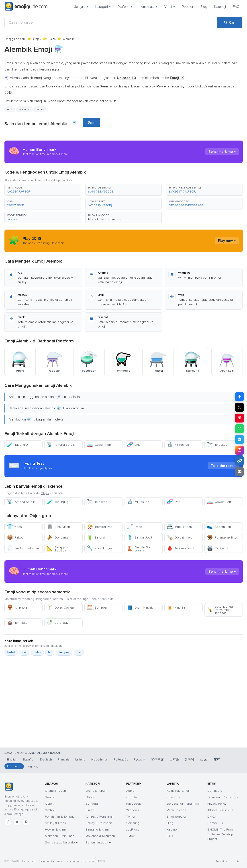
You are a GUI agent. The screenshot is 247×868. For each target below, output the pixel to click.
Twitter (131, 817)
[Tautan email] (239, 472)
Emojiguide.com (15, 39)
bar (79, 653)
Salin (92, 122)
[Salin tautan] (239, 461)
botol (11, 653)
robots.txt (237, 861)
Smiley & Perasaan (99, 823)
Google (132, 797)
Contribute (215, 791)
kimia (40, 109)
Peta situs (221, 861)
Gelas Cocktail (61, 608)
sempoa (64, 653)
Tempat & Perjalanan (100, 817)
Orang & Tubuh (55, 791)
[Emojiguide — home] (26, 7)
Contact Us (215, 823)
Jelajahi (81, 7)
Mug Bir (176, 608)
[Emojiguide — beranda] (9, 787)
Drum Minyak (140, 608)
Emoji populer (177, 817)
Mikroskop (178, 445)
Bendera (51, 797)
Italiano (80, 759)
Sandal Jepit (140, 538)
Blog (204, 7)
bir (50, 653)
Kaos (14, 527)
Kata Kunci (174, 797)
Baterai (96, 538)
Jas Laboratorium (23, 548)
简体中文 (157, 759)
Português (121, 759)
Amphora (17, 608)
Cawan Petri (99, 445)
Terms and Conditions (223, 797)
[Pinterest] (26, 822)
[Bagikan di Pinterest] (239, 418)
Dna (134, 445)
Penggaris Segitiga (58, 549)
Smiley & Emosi (56, 823)
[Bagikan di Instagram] (239, 450)
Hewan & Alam (55, 830)
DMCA (212, 817)
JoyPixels (133, 830)
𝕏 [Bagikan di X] (239, 407)
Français (64, 759)
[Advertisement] (124, 722)
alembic (24, 109)
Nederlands (100, 759)
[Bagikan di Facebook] (239, 397)
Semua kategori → (98, 842)
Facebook (134, 804)
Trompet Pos (100, 527)
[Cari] (230, 23)
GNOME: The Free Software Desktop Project (220, 834)
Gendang (57, 538)
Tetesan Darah (181, 548)
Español (29, 759)
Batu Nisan (58, 527)
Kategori (103, 7)
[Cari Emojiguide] (111, 23)
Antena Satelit (61, 445)
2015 (8, 93)
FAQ (236, 7)
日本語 (174, 759)
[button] (43, 190)
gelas (37, 653)
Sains (52, 39)
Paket (15, 538)
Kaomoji (220, 7)
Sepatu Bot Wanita (139, 549)
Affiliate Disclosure (220, 810)
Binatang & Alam (97, 830)
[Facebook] (8, 822)
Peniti (135, 527)
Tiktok (130, 836)
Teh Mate (17, 623)
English (12, 759)
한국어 (189, 759)
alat (10, 109)
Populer (188, 7)
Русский (140, 759)
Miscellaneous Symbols (105, 219)
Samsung (133, 823)
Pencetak (217, 548)
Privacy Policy (217, 804)
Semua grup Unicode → (61, 842)
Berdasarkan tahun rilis (183, 804)
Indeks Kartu (179, 527)
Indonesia (14, 766)
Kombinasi (148, 7)
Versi (170, 7)
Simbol (50, 810)
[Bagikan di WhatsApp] (239, 429)
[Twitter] (17, 822)
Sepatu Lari (219, 527)
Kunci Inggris (100, 548)
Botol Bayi (58, 623)
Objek (37, 39)
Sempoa (97, 608)
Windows (133, 810)
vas (24, 653)
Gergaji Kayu (180, 538)
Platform (125, 7)
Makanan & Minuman (60, 836)
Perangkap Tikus (222, 538)
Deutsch (46, 759)
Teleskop (217, 445)
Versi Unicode (177, 810)
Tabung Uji (18, 445)
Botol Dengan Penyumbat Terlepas (221, 610)
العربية (204, 759)
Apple (130, 791)
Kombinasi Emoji (178, 791)
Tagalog (33, 766)
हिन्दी (217, 759)
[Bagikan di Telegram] (239, 439)
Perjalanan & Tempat (59, 817)
